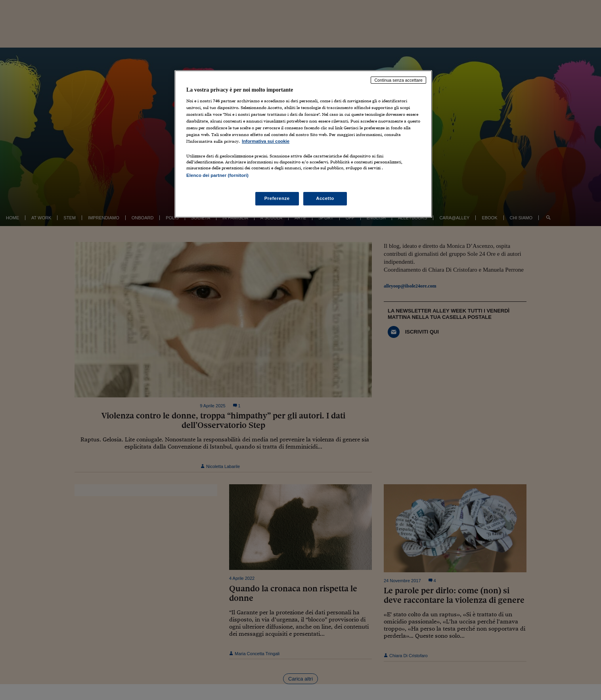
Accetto (325, 198)
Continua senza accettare (398, 80)
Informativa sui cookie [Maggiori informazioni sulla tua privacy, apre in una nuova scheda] (266, 141)
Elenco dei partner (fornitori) (217, 175)
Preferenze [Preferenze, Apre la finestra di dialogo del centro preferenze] (277, 198)
